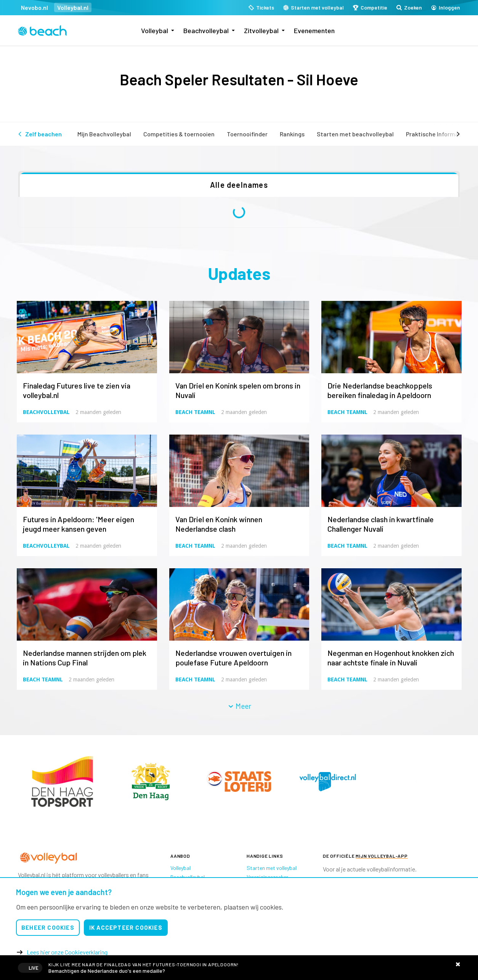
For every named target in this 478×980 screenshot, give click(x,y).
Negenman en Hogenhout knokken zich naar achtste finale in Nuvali (391, 658)
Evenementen (314, 30)
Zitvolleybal (261, 30)
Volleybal (155, 30)
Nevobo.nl (34, 7)
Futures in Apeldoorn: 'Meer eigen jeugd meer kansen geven (79, 524)
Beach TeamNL (195, 412)
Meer (239, 706)
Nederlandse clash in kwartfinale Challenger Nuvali (381, 524)
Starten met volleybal (272, 868)
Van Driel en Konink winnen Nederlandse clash (219, 524)
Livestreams (239, 968)
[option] (62, 781)
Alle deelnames (239, 185)
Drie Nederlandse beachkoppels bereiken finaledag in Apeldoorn (380, 390)
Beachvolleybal (206, 30)
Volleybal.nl (73, 7)
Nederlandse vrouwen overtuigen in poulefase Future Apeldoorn (233, 658)
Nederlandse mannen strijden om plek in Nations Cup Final (85, 658)
